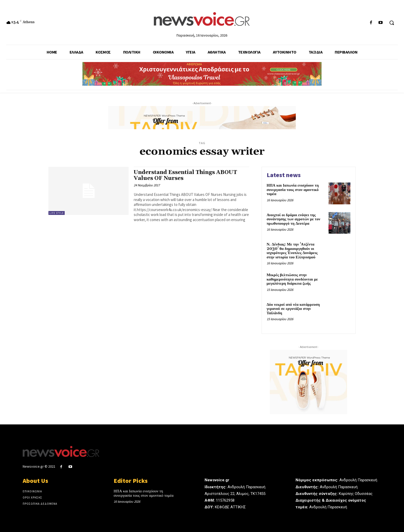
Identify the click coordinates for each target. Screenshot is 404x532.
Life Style (57, 213)
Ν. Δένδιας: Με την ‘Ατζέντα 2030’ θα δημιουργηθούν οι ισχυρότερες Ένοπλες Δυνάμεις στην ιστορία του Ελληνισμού (292, 251)
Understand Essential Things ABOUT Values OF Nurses (185, 175)
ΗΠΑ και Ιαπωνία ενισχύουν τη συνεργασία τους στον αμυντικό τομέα (293, 190)
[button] (392, 23)
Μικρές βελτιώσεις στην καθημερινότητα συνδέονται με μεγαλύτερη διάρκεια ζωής (292, 279)
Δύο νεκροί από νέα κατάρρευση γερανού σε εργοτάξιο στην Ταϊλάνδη (293, 309)
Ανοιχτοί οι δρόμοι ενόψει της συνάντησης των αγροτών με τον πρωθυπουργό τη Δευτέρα (293, 219)
